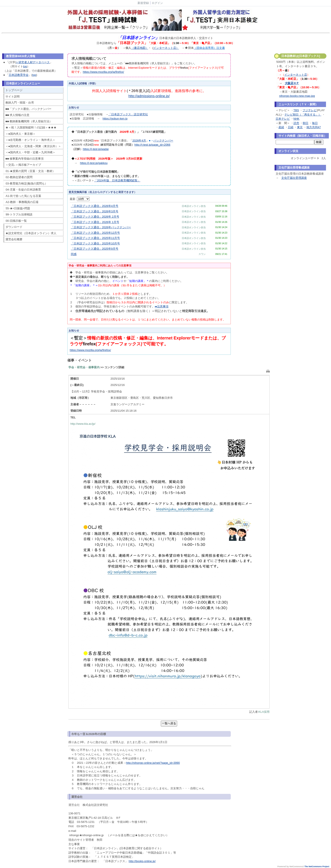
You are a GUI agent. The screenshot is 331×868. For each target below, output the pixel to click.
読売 (296, 123)
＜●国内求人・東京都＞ (20, 134)
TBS (296, 110)
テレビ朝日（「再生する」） (303, 115)
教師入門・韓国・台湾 (20, 103)
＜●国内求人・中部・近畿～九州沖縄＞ (30, 152)
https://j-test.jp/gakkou (94, 163)
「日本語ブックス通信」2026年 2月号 (95, 217)
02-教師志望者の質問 (19, 177)
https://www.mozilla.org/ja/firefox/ (103, 72)
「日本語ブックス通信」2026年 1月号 (95, 222)
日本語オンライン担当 (194, 206)
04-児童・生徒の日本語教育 (23, 190)
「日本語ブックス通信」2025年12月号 (95, 233)
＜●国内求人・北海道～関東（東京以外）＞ (33, 146)
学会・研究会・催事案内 (84, 367)
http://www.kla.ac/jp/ (83, 424)
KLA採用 (264, 712)
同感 (74, 254)
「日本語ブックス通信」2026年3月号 (95, 211)
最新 (80, 199)
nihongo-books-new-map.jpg (297, 96)
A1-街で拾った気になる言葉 (23, 196)
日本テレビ (283, 119)
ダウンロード (14, 227)
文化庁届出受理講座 (294, 178)
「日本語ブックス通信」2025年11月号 (95, 238)
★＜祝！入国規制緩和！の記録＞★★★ (31, 127)
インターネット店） (166, 48)
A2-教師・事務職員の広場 (22, 202)
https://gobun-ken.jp (115, 119)
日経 (291, 127)
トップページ (14, 90)
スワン (202, 254)
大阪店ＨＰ (292, 83)
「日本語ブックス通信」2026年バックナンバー (101, 227)
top (25, 66)
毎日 (315, 123)
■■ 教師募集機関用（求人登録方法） (29, 121)
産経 (281, 127)
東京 (300, 127)
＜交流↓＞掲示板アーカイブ (23, 165)
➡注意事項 (162, 306)
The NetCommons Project (317, 866)
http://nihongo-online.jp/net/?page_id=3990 (153, 763)
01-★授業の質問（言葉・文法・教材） (30, 171)
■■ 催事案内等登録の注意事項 (25, 159)
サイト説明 (13, 96)
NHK (296, 119)
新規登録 (143, 3)
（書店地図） (140, 48)
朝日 (306, 123)
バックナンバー (163, 141)
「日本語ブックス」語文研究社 (128, 114)
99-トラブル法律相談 (19, 214)
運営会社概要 (14, 239)
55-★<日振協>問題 (18, 208)
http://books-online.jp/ (142, 861)
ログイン (157, 3)
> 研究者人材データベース (33, 62)
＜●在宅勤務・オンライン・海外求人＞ (30, 140)
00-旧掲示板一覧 (16, 221)
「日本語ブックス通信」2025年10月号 (95, 243)
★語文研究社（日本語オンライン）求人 (31, 233)
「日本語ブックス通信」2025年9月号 (95, 249)
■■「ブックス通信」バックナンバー (28, 109)
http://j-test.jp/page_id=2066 (152, 145)
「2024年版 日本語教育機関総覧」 (117, 180)
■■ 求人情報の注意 (17, 115)
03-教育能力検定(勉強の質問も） (27, 183)
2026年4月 (139, 141)
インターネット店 (296, 75)
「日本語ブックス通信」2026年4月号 (95, 206)
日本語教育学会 (19, 75)
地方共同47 (314, 127)
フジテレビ (310, 110)
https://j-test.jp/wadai (96, 149)
